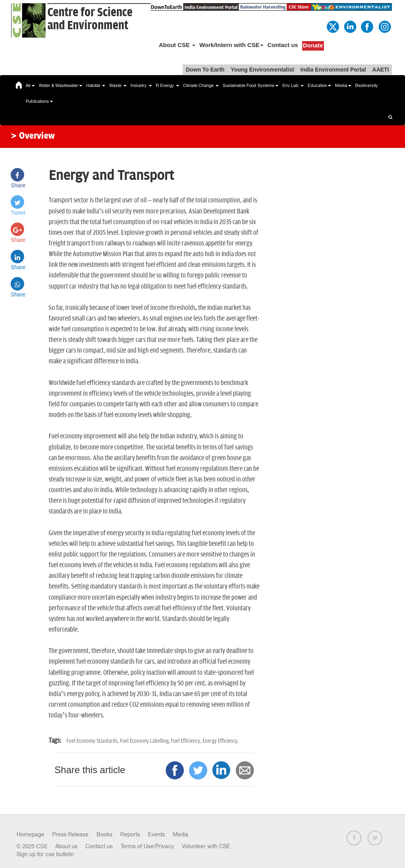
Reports (130, 834)
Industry (141, 85)
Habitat (96, 85)
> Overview (33, 136)
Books (104, 834)
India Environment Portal (333, 70)
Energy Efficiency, (220, 741)
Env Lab (293, 85)
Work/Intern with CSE (231, 45)
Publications (39, 101)
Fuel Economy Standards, (93, 741)
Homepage (30, 834)
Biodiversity (367, 85)
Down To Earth (205, 70)
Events (156, 834)
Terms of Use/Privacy (147, 846)
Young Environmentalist (263, 70)
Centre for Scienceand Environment (90, 19)
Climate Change (201, 85)
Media (343, 85)
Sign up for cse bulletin (45, 854)
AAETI (380, 70)
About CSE (177, 45)
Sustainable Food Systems (251, 85)
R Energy (167, 85)
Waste (118, 85)
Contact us (283, 45)
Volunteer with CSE (206, 846)
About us (66, 846)
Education (319, 85)
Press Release (70, 834)
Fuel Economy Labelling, (145, 741)
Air (30, 85)
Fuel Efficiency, (187, 741)
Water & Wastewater (61, 85)
